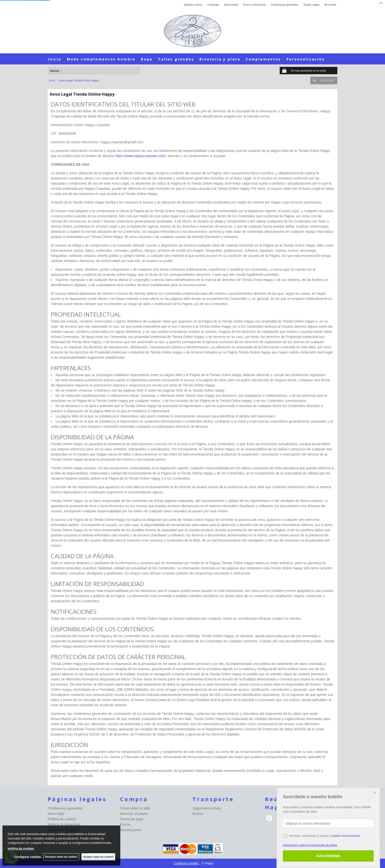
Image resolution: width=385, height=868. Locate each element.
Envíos (125, 824)
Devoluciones (130, 830)
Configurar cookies (187, 863)
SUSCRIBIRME (328, 856)
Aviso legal (56, 814)
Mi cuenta (330, 5)
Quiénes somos (193, 5)
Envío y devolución (254, 5)
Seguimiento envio (207, 808)
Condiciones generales (285, 5)
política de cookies (21, 849)
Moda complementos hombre (101, 59)
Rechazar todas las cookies (61, 857)
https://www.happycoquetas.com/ (141, 156)
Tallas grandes (176, 59)
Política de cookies (62, 819)
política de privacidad (346, 836)
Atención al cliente (134, 814)
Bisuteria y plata (220, 59)
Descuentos (231, 5)
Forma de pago (132, 819)
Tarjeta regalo (311, 5)
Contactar (213, 5)
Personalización (306, 59)
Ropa (147, 59)
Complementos (263, 59)
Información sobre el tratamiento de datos (310, 845)
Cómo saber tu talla (135, 808)
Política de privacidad (64, 824)
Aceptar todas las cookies (98, 857)
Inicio (55, 59)
